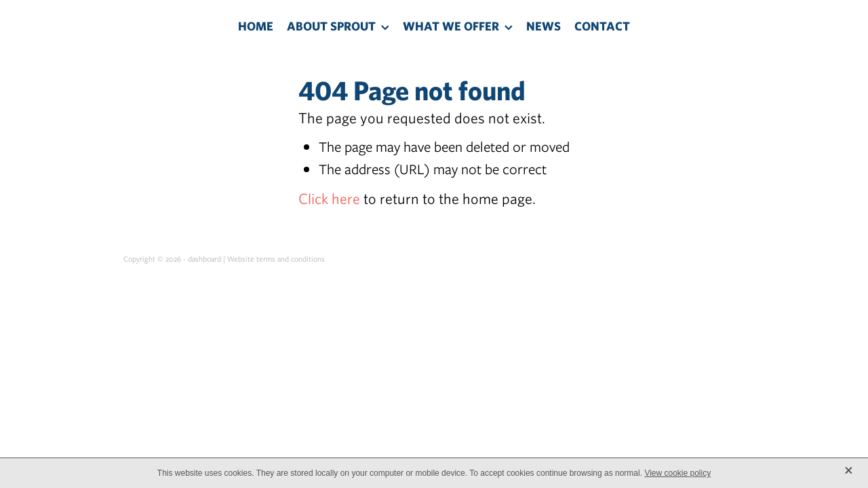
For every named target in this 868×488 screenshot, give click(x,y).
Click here (329, 198)
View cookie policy (677, 473)
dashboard (204, 259)
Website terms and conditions (276, 259)
